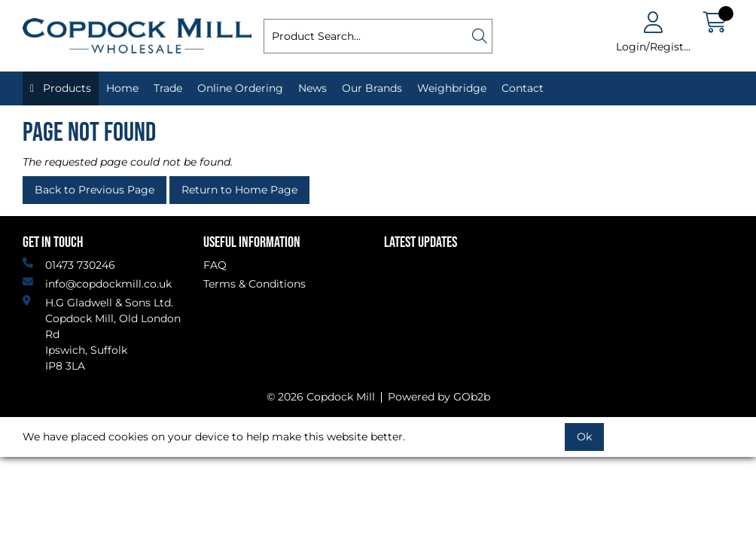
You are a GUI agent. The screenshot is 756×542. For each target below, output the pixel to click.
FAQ (215, 265)
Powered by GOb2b (439, 397)
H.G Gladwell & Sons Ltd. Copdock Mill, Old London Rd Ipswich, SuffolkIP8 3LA (102, 334)
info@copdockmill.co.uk (97, 283)
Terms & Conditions (255, 284)
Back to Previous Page (94, 190)
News (312, 88)
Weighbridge (452, 88)
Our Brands (372, 88)
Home (122, 88)
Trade (168, 88)
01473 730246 (69, 265)
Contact (523, 88)
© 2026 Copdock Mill (321, 397)
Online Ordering (240, 88)
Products (66, 88)
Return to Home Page (239, 190)
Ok (584, 437)
